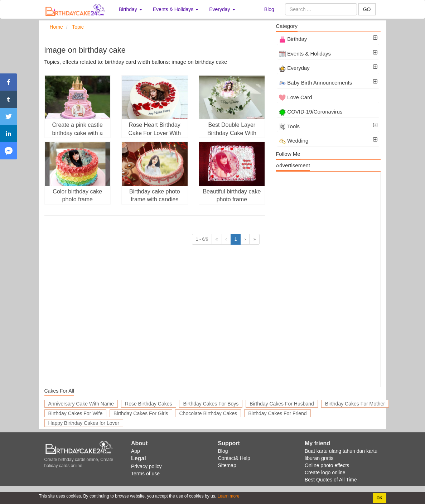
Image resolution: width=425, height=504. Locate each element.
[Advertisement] (328, 279)
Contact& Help (234, 458)
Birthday (293, 39)
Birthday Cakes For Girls (141, 413)
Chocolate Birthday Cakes (208, 413)
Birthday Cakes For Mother (355, 404)
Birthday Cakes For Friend (277, 413)
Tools (289, 126)
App (136, 451)
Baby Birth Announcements (315, 83)
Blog (269, 9)
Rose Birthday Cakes (149, 404)
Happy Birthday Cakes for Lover (84, 423)
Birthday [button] (131, 9)
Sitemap (227, 465)
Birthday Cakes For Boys (211, 404)
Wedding (294, 141)
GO (367, 9)
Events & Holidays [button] (176, 9)
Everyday (294, 68)
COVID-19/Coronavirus (311, 112)
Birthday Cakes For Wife (76, 413)
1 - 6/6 (202, 239)
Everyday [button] (222, 9)
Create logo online (325, 472)
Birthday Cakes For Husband (282, 404)
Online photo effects (327, 465)
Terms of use (145, 474)
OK (380, 498)
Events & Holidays (305, 54)
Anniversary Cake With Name (81, 404)
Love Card (295, 97)
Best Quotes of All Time (331, 480)
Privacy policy (146, 466)
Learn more (228, 496)
